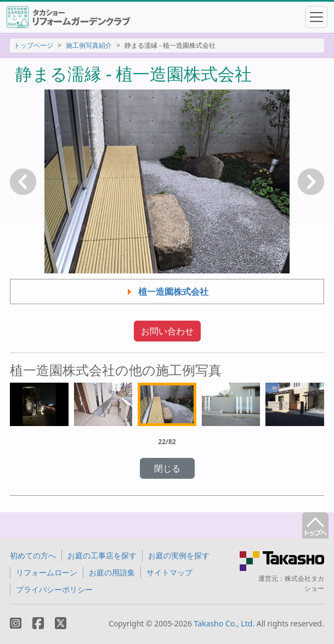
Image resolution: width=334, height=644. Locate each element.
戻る (23, 182)
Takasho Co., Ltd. (225, 623)
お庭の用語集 (112, 572)
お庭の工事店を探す (102, 555)
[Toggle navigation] (316, 17)
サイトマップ (169, 572)
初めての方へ (33, 555)
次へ (311, 182)
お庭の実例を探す (179, 555)
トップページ (33, 45)
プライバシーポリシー (54, 589)
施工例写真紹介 (89, 45)
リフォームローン (47, 572)
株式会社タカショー (304, 583)
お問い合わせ (167, 331)
